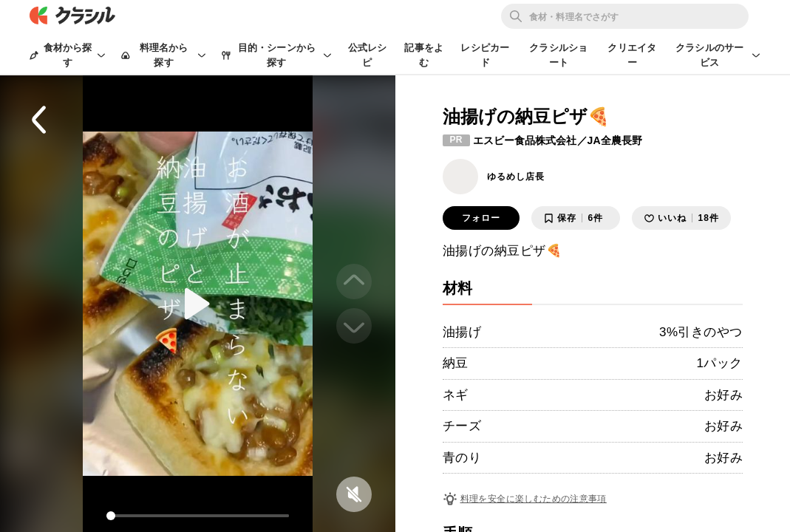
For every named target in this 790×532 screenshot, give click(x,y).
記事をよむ (424, 55)
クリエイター (632, 55)
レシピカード (485, 55)
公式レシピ (368, 55)
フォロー (481, 218)
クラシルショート (558, 55)
